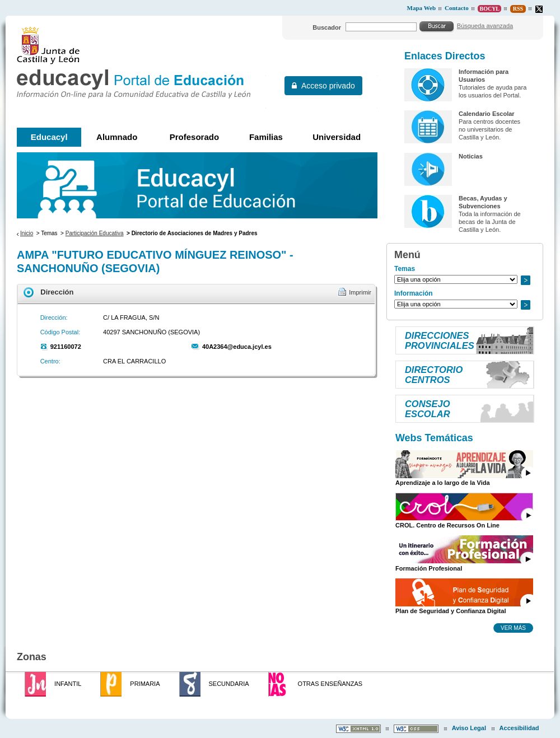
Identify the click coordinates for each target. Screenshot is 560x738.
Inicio (27, 233)
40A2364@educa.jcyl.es (237, 347)
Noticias (471, 156)
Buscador (327, 27)
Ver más (513, 628)
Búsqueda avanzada (485, 26)
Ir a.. (525, 280)
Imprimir (360, 292)
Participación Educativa (95, 233)
